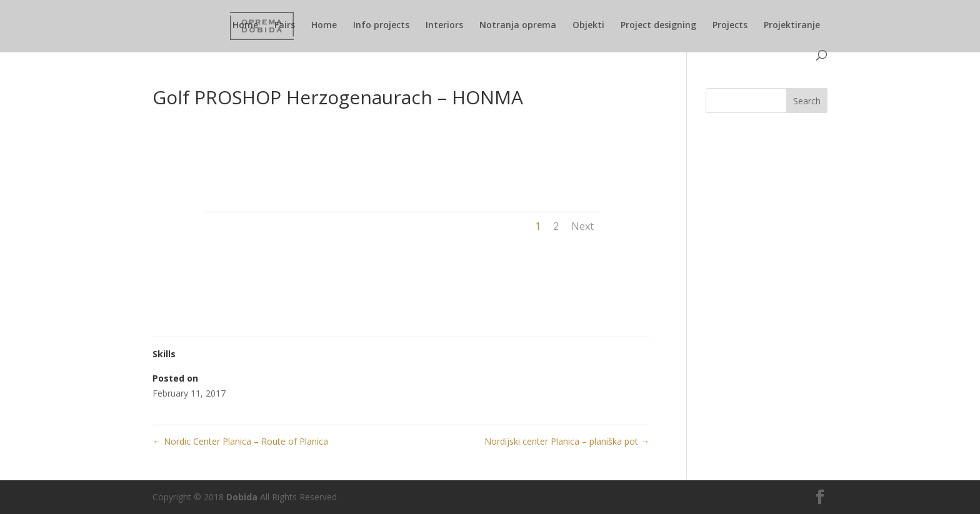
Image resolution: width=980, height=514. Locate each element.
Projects (730, 26)
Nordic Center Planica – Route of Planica (240, 441)
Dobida (241, 497)
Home (245, 26)
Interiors (444, 26)
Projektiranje (792, 26)
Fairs (285, 26)
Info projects (381, 26)
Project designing (658, 26)
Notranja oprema (518, 26)
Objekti (588, 26)
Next (582, 226)
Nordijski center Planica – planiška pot (567, 441)
